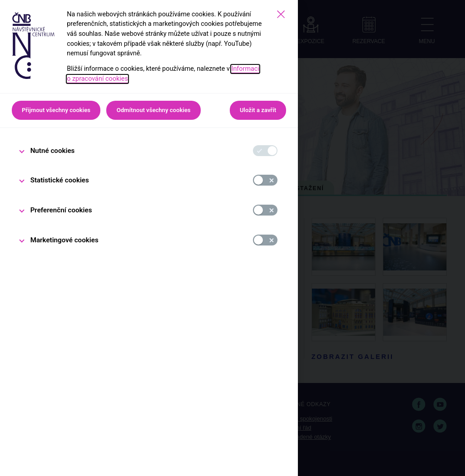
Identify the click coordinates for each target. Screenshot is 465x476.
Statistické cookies (60, 180)
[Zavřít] (281, 14)
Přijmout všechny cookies (56, 110)
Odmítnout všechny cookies (154, 110)
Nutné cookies (53, 151)
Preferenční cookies (61, 210)
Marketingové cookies (64, 240)
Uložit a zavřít (258, 110)
